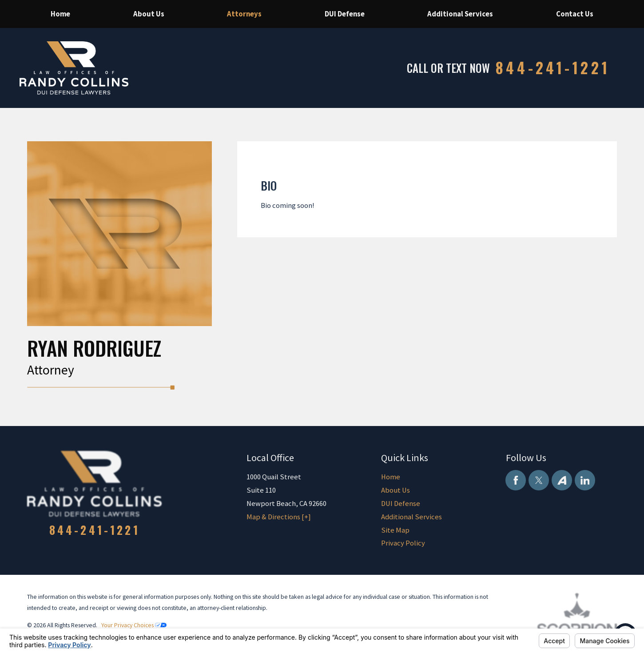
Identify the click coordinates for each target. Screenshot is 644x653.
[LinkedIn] (585, 480)
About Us (396, 490)
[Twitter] (539, 480)
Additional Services (411, 517)
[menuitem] (61, 14)
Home (391, 477)
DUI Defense (401, 504)
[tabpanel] (427, 195)
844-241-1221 (553, 68)
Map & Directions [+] (279, 517)
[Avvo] (562, 480)
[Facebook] (516, 480)
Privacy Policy (403, 543)
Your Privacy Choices (134, 625)
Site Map (395, 530)
